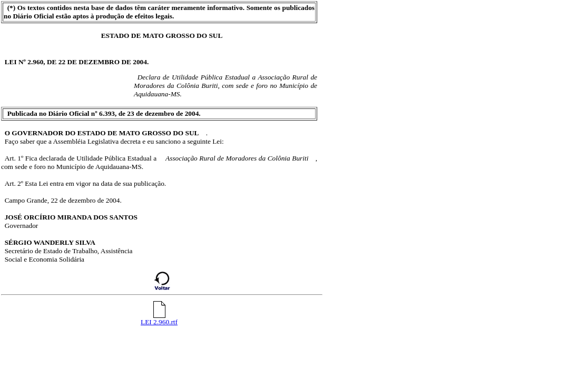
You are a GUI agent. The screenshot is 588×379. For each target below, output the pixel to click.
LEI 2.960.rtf (159, 319)
